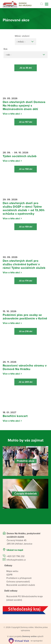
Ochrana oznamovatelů (18, 582)
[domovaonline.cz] (29, 636)
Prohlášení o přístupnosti (19, 578)
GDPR (9, 575)
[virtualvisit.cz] (19, 641)
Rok (6, 49)
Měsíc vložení (22, 36)
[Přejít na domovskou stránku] (17, 4)
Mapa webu (12, 571)
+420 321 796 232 (16, 556)
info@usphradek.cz (16, 560)
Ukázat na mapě (15, 550)
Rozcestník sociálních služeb (21, 585)
